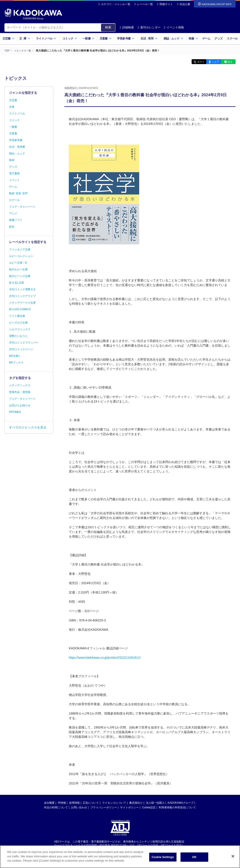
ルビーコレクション (21, 256)
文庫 (12, 107)
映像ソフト (16, 220)
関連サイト (166, 4)
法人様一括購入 (155, 803)
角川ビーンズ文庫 (20, 276)
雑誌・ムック (17, 153)
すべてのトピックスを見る (28, 427)
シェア (212, 62)
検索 (108, 27)
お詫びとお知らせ (20, 405)
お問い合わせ (79, 807)
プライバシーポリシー (104, 807)
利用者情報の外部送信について (177, 807)
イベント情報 (174, 27)
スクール (232, 38)
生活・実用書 (17, 147)
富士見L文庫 (17, 283)
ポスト (195, 62)
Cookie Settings (163, 857)
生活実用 (149, 38)
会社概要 (49, 803)
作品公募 (185, 4)
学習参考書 (126, 38)
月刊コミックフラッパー (24, 343)
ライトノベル (46, 38)
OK (194, 857)
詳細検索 (127, 27)
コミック (70, 38)
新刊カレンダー (149, 27)
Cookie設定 (149, 807)
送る (229, 62)
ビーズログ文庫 (18, 323)
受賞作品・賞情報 (20, 392)
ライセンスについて (114, 803)
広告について (91, 803)
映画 (12, 160)
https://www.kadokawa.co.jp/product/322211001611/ (105, 657)
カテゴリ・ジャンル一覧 (116, 4)
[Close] (233, 857)
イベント (14, 180)
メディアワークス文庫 (22, 303)
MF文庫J (14, 356)
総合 (12, 227)
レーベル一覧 (145, 4)
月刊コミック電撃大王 (22, 289)
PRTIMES (15, 412)
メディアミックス (20, 385)
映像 (193, 38)
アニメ (13, 213)
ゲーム (206, 38)
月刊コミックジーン (21, 349)
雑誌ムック (174, 38)
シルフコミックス (20, 329)
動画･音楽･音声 (18, 193)
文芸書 (9, 38)
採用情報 (74, 803)
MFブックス (16, 363)
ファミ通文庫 (17, 316)
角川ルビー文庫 (18, 269)
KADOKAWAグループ (180, 803)
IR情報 (62, 803)
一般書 (88, 38)
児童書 (106, 38)
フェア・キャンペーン (22, 207)
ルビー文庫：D (18, 263)
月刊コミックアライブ (22, 296)
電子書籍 (14, 173)
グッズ (218, 38)
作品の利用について (56, 807)
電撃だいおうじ (18, 336)
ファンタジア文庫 (20, 249)
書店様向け (136, 803)
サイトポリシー (129, 807)
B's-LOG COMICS (20, 309)
